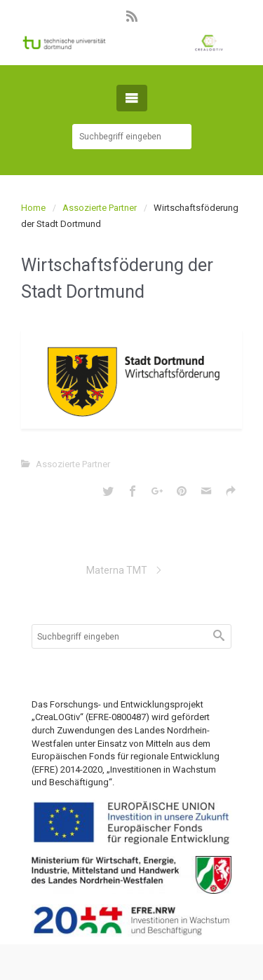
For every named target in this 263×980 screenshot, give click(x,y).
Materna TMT (117, 570)
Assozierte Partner (100, 208)
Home (33, 208)
